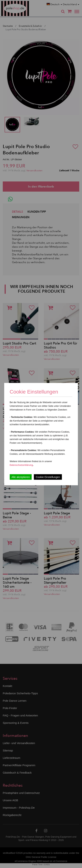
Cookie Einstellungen (48, 477)
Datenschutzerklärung (21, 465)
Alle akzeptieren (21, 477)
